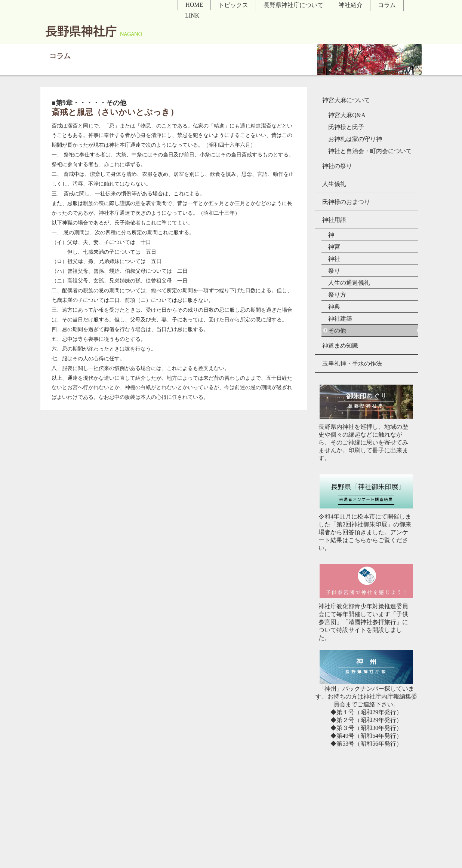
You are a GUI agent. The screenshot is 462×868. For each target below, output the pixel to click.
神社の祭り (337, 166)
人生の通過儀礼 (349, 283)
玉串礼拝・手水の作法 (352, 363)
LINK (192, 16)
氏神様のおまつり (346, 202)
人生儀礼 (334, 184)
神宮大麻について (346, 100)
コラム (387, 5)
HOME (194, 5)
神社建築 (340, 319)
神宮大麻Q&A (347, 115)
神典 (334, 307)
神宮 (334, 247)
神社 (334, 259)
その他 (337, 331)
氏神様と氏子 (346, 127)
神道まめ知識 (340, 346)
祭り (334, 271)
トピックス (233, 5)
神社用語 (334, 220)
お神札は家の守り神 (355, 139)
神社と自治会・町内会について (370, 151)
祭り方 (337, 295)
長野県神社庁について (293, 5)
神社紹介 (351, 5)
